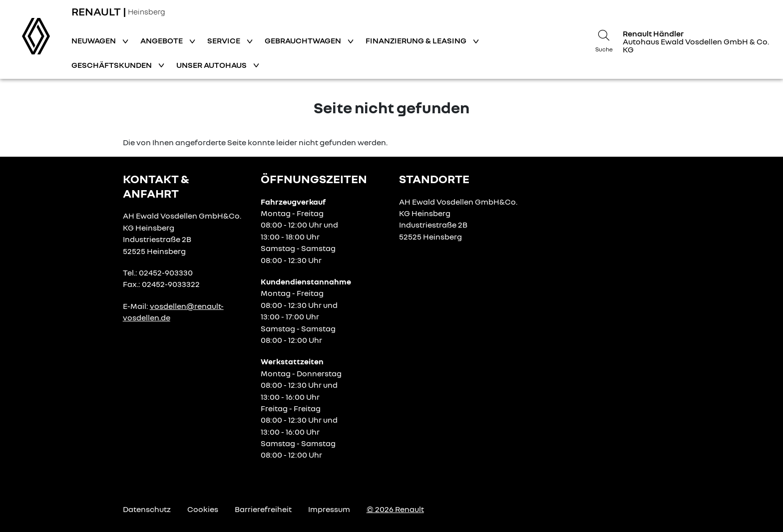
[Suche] (604, 39)
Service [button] (224, 40)
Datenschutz (147, 509)
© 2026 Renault (395, 509)
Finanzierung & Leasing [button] (417, 40)
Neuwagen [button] (94, 40)
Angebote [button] (162, 40)
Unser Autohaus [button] (212, 65)
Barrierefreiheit (263, 509)
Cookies (203, 509)
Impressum (329, 509)
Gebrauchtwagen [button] (304, 40)
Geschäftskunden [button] (112, 65)
